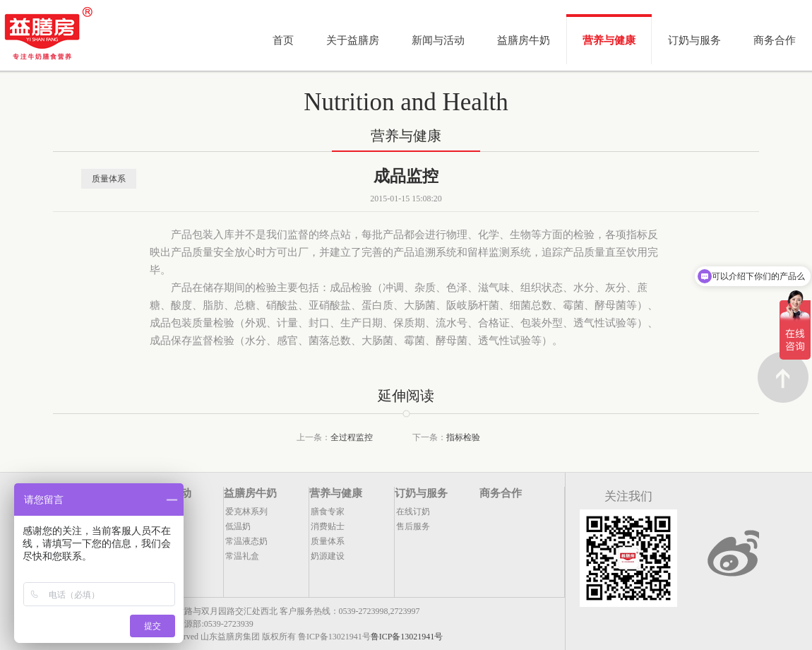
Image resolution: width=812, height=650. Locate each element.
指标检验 (463, 437)
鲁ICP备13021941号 (407, 637)
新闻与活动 (438, 40)
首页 (283, 40)
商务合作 (775, 40)
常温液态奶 (246, 541)
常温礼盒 (242, 556)
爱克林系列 (246, 512)
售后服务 (413, 526)
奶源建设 (328, 556)
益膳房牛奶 (524, 40)
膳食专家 (328, 512)
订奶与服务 (694, 40)
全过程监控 (352, 437)
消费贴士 (328, 526)
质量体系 (109, 179)
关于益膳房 (353, 40)
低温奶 (238, 526)
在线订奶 (413, 512)
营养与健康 (609, 40)
